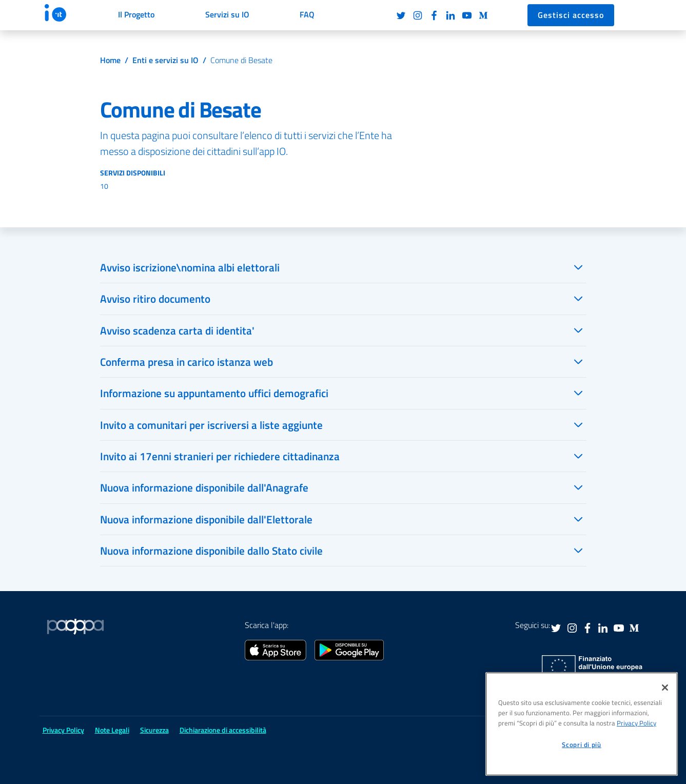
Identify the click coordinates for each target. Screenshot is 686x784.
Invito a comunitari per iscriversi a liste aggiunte (211, 425)
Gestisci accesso (571, 15)
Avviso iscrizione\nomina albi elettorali (190, 267)
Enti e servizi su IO (165, 60)
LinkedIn (450, 15)
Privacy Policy (63, 730)
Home (110, 60)
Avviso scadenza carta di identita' (177, 330)
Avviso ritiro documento (155, 299)
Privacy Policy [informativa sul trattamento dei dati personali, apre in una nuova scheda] (636, 723)
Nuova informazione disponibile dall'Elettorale (206, 519)
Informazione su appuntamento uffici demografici (214, 393)
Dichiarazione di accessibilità (223, 730)
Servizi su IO (227, 14)
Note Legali (112, 730)
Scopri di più (582, 744)
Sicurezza (154, 730)
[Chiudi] (665, 688)
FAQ (307, 14)
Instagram (418, 15)
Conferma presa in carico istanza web (187, 362)
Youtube (467, 15)
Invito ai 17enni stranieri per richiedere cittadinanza (220, 456)
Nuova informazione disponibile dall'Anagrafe (204, 487)
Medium (483, 15)
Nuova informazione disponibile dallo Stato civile (211, 551)
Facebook (434, 15)
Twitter (401, 15)
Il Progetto (136, 14)
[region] (582, 724)
